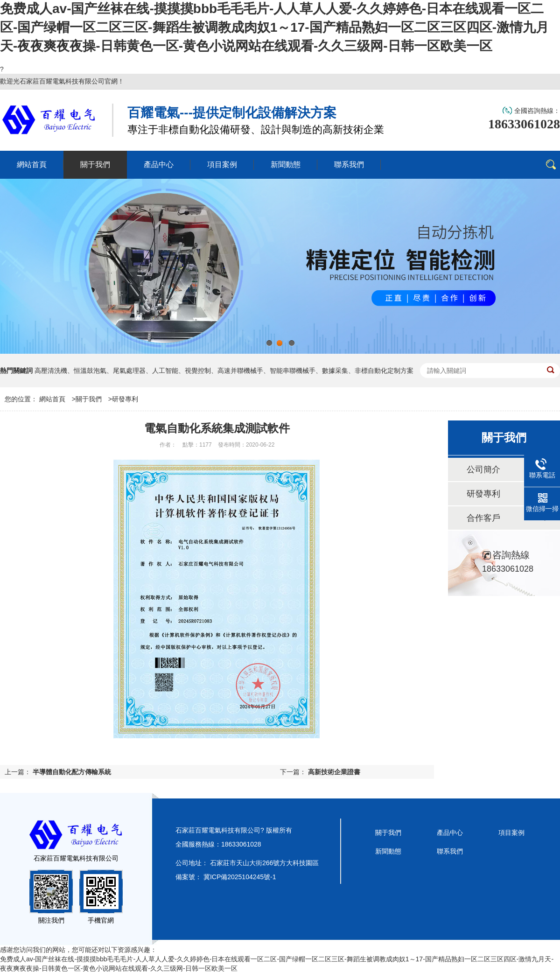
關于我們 (89, 399)
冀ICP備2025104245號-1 (240, 877)
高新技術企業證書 (334, 772)
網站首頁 (52, 399)
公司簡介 (483, 469)
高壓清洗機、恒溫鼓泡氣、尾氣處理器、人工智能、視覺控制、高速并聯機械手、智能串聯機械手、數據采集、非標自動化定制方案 (224, 371)
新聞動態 (388, 851)
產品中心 (450, 833)
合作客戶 (483, 518)
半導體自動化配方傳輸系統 (72, 772)
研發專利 (125, 399)
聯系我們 (450, 851)
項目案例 (511, 833)
